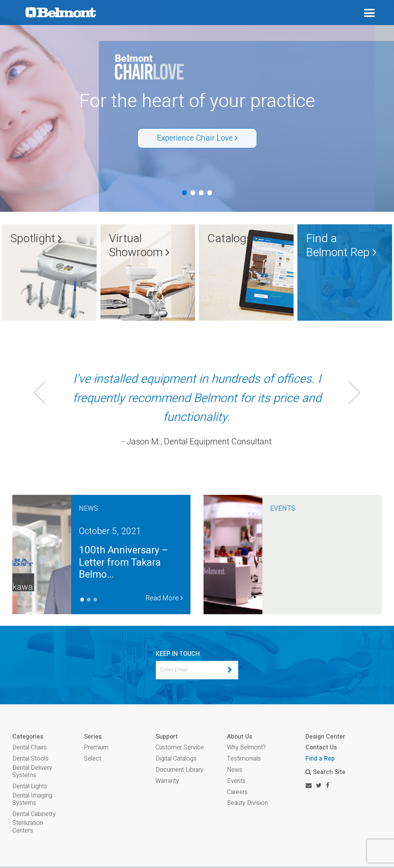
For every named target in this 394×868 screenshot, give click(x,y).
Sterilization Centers (28, 827)
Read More (164, 598)
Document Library (179, 770)
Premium (96, 748)
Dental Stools (30, 759)
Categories (28, 737)
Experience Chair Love (197, 138)
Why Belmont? (246, 748)
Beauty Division (247, 803)
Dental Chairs (30, 748)
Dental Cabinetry (34, 814)
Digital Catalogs (176, 759)
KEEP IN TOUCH (178, 654)
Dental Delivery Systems (32, 772)
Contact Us (321, 747)
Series (93, 737)
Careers (237, 792)
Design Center (325, 737)
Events (236, 781)
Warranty (167, 781)
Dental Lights (30, 787)
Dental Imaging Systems (32, 799)
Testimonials (244, 759)
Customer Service (180, 748)
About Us (240, 737)
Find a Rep (320, 759)
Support (167, 737)
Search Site (326, 772)
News (235, 770)
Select (93, 759)
